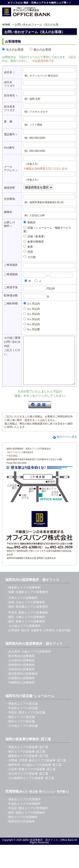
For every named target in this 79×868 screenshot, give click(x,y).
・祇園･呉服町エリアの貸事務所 (27, 601)
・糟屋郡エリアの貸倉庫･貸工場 (27, 765)
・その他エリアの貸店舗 (21, 735)
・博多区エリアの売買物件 (23, 809)
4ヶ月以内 (32, 314)
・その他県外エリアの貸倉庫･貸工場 (30, 787)
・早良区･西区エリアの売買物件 (27, 818)
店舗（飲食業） (35, 236)
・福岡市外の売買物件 (20, 831)
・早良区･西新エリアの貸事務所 (27, 622)
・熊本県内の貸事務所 (20, 665)
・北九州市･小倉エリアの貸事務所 (28, 661)
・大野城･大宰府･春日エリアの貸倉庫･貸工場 (35, 770)
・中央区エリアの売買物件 (23, 813)
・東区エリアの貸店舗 (20, 731)
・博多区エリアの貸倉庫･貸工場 (27, 756)
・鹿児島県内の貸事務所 (21, 683)
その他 (30, 257)
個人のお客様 (40, 50)
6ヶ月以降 (32, 329)
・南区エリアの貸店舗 (20, 726)
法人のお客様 (13, 50)
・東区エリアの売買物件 (21, 826)
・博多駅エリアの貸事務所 (23, 597)
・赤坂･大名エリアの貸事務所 (25, 612)
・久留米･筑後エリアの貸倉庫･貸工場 (30, 779)
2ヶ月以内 (32, 304)
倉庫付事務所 (34, 242)
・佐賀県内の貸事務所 (20, 688)
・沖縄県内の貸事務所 (20, 692)
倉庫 (28, 247)
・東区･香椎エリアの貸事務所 (25, 631)
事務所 (30, 222)
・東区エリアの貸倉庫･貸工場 (25, 761)
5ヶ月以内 (32, 319)
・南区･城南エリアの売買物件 (25, 822)
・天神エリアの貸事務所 (21, 607)
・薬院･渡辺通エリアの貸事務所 (27, 616)
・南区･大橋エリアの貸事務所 (25, 626)
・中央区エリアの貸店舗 (21, 718)
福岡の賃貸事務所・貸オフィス (40, 849)
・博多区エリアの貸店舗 (21, 713)
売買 (28, 252)
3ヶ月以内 (32, 309)
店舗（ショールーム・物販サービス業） (47, 229)
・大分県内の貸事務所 (20, 670)
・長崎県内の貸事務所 (20, 674)
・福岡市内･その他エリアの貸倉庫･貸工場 (33, 774)
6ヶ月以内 (32, 324)
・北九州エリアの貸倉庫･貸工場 (27, 783)
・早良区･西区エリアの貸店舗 (25, 722)
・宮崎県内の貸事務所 (20, 679)
